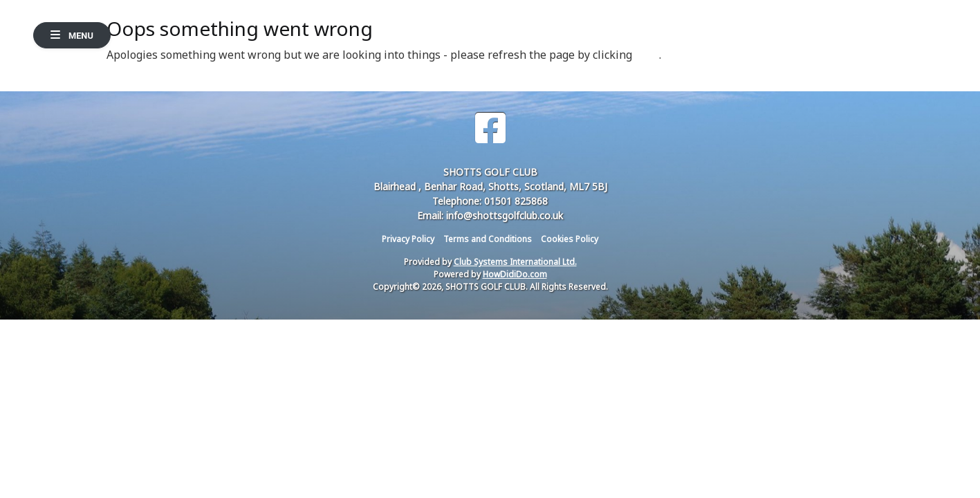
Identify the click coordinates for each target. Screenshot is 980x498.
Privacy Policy (408, 239)
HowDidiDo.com (515, 274)
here (647, 55)
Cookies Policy (570, 239)
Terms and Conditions (488, 239)
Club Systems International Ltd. (515, 262)
